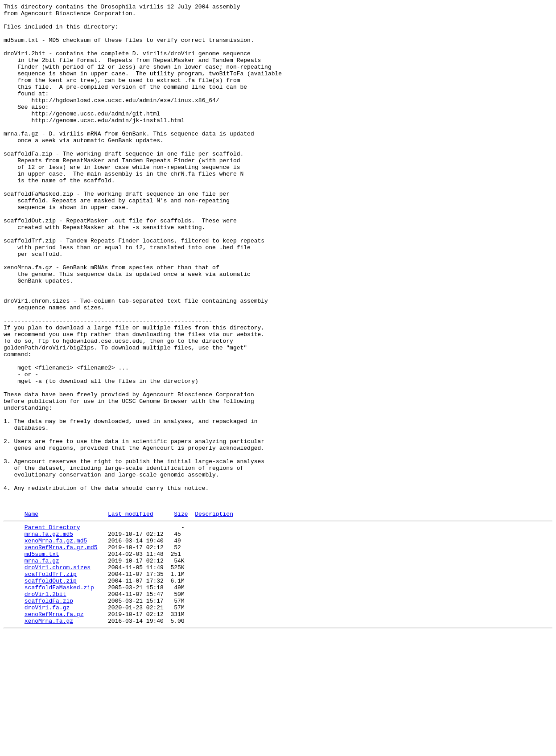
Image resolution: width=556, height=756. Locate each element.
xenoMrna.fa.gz (49, 742)
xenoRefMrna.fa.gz (54, 734)
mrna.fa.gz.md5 (49, 638)
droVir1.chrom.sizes (58, 678)
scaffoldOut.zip (51, 694)
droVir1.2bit (45, 710)
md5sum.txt (42, 662)
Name (31, 615)
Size (181, 615)
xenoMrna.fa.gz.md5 (56, 646)
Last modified (130, 615)
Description (214, 615)
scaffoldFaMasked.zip (59, 702)
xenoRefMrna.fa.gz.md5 (61, 654)
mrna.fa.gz (42, 670)
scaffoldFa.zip (49, 718)
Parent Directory (52, 630)
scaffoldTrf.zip (51, 686)
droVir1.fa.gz (47, 726)
